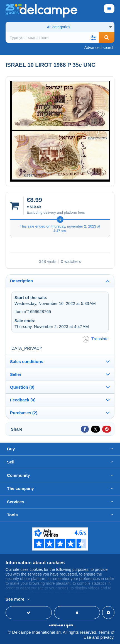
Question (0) (22, 387)
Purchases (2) (24, 413)
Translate (96, 339)
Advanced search (99, 48)
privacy (107, 637)
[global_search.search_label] (52, 38)
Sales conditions (27, 362)
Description (22, 281)
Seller (16, 374)
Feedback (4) (23, 400)
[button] (93, 38)
